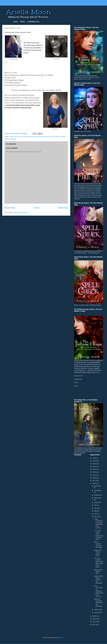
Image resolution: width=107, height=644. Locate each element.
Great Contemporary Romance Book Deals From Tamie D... (98, 591)
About (15, 22)
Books (23, 22)
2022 (94, 469)
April (96, 514)
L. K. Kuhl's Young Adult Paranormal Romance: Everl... (98, 535)
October (97, 495)
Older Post (63, 208)
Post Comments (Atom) (21, 212)
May (96, 511)
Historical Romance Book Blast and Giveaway (98, 603)
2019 (94, 475)
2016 (94, 483)
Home (37, 208)
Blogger (62, 638)
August (97, 502)
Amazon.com (78, 376)
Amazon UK (78, 379)
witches (14, 139)
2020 (94, 472)
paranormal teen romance (44, 137)
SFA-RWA (56, 137)
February (97, 610)
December (98, 486)
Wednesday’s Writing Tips (98, 571)
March (97, 517)
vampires (7, 139)
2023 (94, 466)
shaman (63, 137)
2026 (94, 458)
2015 (94, 616)
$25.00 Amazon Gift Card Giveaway (98, 545)
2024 (94, 464)
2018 (94, 478)
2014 (94, 619)
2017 (94, 481)
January (97, 612)
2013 (94, 622)
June (96, 508)
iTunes (76, 386)
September (98, 498)
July (96, 505)
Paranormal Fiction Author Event (98, 553)
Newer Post (10, 208)
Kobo (76, 382)
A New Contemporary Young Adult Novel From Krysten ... (98, 523)
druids (20, 137)
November (98, 490)
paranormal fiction (29, 137)
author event (14, 137)
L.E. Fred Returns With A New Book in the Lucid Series (98, 563)
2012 (94, 625)
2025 (94, 461)
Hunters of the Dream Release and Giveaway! (98, 580)
